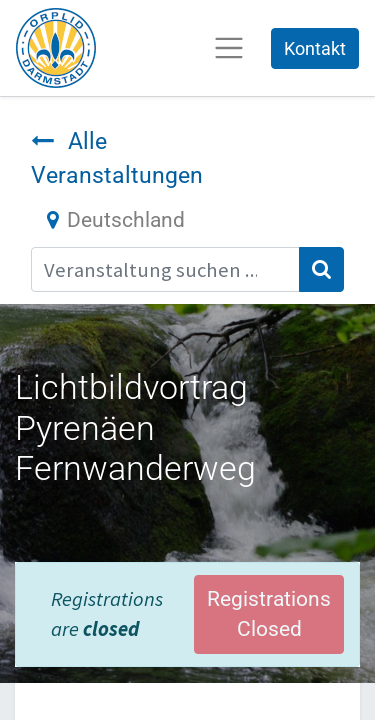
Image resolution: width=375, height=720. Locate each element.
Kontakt (315, 48)
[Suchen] (321, 269)
